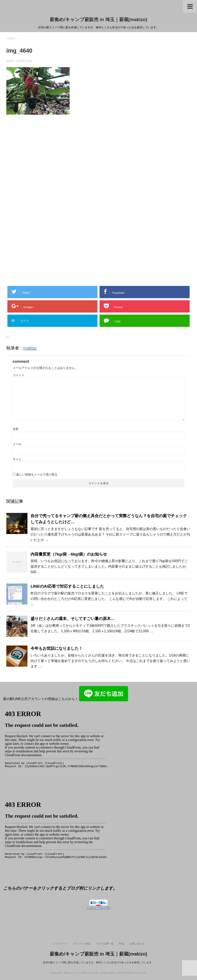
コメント (19, 375)
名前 (16, 429)
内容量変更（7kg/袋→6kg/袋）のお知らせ (69, 554)
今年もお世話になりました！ (57, 648)
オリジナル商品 (82, 944)
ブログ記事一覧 (105, 944)
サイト (17, 459)
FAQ (121, 944)
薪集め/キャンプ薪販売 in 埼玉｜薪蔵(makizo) (98, 20)
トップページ (60, 944)
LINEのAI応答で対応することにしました (67, 586)
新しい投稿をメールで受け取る (37, 474)
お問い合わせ (137, 944)
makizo (30, 348)
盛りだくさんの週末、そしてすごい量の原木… (73, 619)
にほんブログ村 (98, 908)
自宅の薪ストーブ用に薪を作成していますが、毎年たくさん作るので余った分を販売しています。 (98, 962)
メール (17, 444)
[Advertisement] (42, 165)
